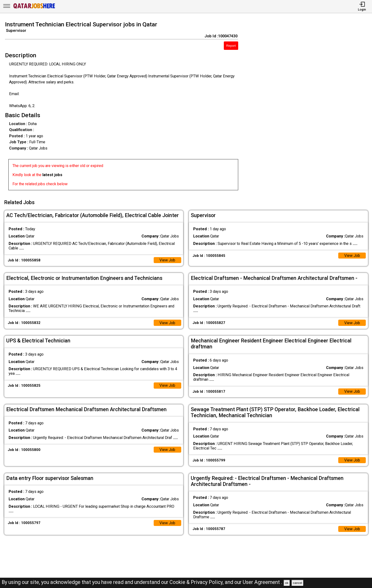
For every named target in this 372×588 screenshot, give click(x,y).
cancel (297, 583)
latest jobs (52, 175)
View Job (167, 259)
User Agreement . (262, 582)
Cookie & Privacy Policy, (197, 582)
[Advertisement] (310, 107)
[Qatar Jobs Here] (34, 8)
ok (287, 583)
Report (231, 46)
